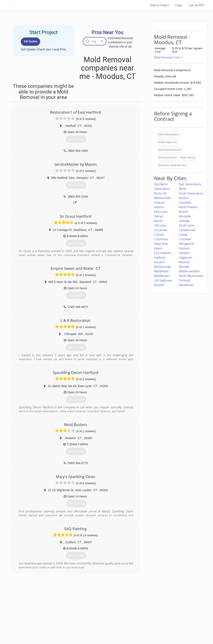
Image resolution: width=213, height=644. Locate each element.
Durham (184, 248)
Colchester (161, 239)
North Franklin (188, 207)
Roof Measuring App (97, 618)
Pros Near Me (47, 614)
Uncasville (161, 230)
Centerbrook (187, 230)
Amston (184, 198)
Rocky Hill (160, 193)
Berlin (183, 189)
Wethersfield (162, 198)
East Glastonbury (190, 184)
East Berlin (161, 184)
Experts (89, 614)
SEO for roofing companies (158, 628)
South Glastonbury (191, 193)
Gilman (159, 216)
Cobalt (183, 235)
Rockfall (159, 285)
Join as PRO (196, 5)
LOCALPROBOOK (32, 5)
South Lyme (187, 225)
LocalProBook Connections (159, 623)
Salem (158, 248)
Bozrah (184, 212)
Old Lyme (160, 225)
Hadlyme (160, 257)
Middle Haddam (189, 271)
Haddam (185, 253)
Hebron (159, 207)
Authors (147, 618)
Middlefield (161, 271)
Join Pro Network (95, 609)
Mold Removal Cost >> (169, 57)
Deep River (161, 244)
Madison (185, 262)
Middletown (162, 276)
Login (179, 5)
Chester (159, 235)
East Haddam (163, 253)
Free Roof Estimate (50, 623)
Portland (185, 280)
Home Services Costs (51, 609)
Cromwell (185, 239)
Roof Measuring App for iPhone (103, 623)
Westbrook (186, 285)
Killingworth (186, 244)
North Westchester (191, 276)
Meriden (184, 267)
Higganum (186, 257)
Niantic (159, 221)
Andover (160, 202)
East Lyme (161, 212)
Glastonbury (162, 189)
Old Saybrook (163, 280)
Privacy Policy (151, 614)
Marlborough (163, 267)
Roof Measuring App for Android (103, 628)
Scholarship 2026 (153, 609)
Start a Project (159, 5)
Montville (185, 216)
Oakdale (184, 221)
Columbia (185, 202)
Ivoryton (159, 262)
